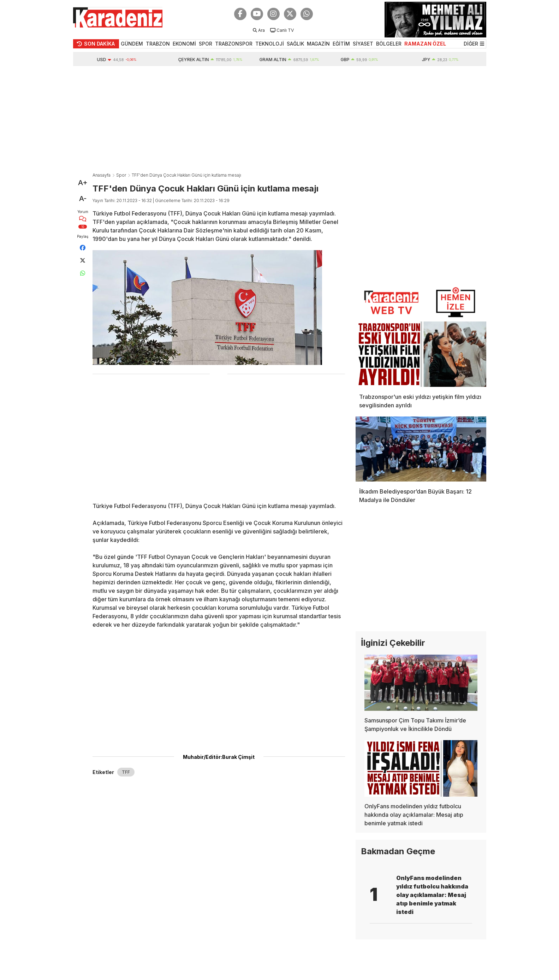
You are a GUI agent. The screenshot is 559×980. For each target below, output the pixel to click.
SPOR (206, 44)
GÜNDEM (132, 44)
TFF (126, 772)
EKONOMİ (184, 44)
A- (83, 199)
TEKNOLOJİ (270, 44)
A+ (83, 183)
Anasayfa (102, 175)
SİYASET (363, 44)
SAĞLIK (295, 44)
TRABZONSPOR (234, 44)
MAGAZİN (318, 44)
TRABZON (158, 44)
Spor (121, 175)
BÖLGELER (389, 44)
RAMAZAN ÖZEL (425, 44)
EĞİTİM (341, 44)
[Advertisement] (280, 119)
